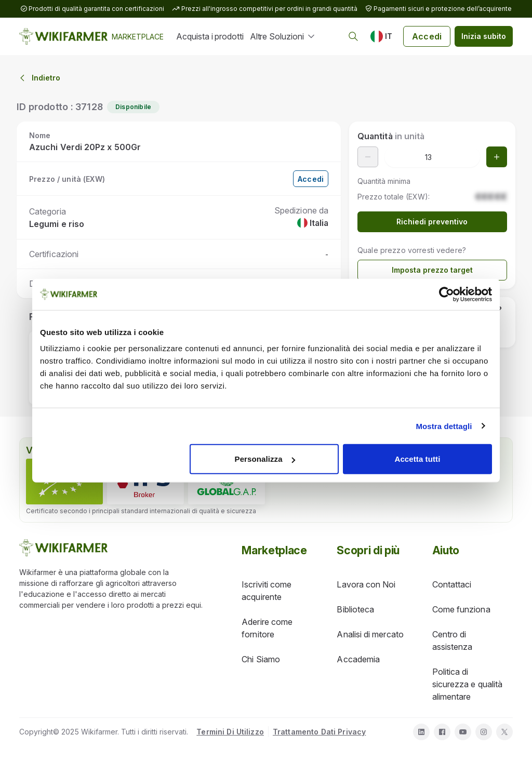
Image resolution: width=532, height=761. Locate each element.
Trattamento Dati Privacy (319, 732)
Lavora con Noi (366, 584)
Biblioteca (355, 609)
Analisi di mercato (370, 634)
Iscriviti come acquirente (267, 591)
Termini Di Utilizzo (230, 732)
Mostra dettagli (444, 426)
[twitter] (504, 732)
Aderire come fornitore (267, 628)
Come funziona (461, 609)
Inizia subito (484, 36)
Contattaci (452, 584)
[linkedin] (421, 732)
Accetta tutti (417, 459)
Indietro (39, 78)
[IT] (381, 36)
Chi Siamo (261, 659)
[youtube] (463, 732)
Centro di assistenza (453, 640)
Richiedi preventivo (432, 222)
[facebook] (442, 732)
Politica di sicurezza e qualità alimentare (468, 684)
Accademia (358, 659)
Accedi (427, 36)
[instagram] (484, 732)
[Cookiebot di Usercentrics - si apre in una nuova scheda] (447, 294)
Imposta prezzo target (432, 270)
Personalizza (265, 459)
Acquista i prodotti (210, 36)
